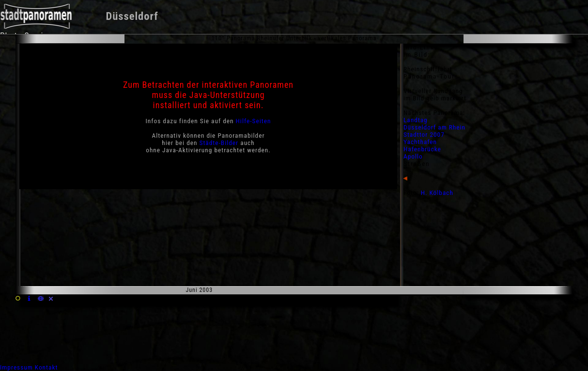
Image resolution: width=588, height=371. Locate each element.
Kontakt (46, 367)
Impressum (16, 367)
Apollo (413, 156)
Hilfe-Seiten (254, 121)
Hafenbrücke (422, 149)
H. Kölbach (437, 193)
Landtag (416, 120)
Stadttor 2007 (424, 135)
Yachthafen (420, 142)
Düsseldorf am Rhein (434, 127)
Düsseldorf (132, 16)
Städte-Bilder (219, 143)
